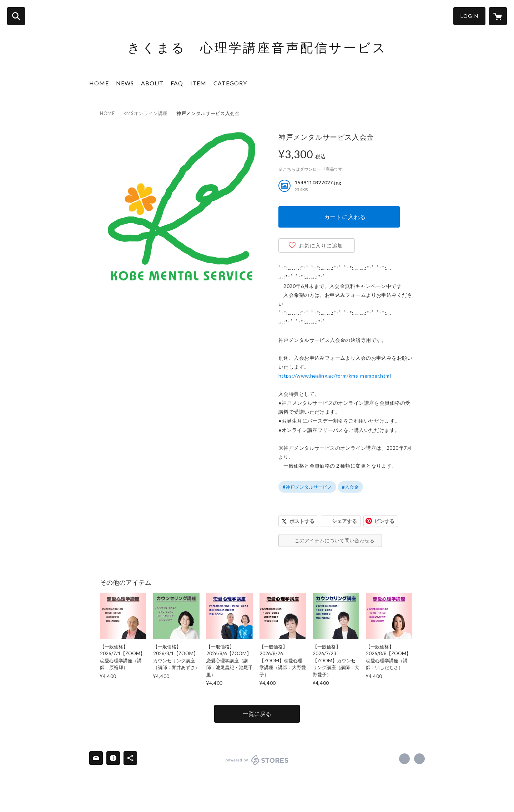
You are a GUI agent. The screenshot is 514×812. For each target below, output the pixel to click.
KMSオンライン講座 (146, 113)
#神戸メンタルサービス (307, 487)
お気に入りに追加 (321, 245)
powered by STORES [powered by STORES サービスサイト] (257, 760)
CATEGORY (230, 83)
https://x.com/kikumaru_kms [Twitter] (419, 759)
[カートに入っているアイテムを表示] (498, 16)
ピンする (384, 521)
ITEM (198, 83)
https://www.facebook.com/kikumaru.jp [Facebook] (404, 759)
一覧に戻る (257, 714)
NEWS (125, 83)
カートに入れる (345, 217)
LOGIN (469, 16)
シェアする (344, 521)
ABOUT (152, 83)
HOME (99, 83)
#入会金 (350, 487)
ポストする (302, 521)
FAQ (177, 83)
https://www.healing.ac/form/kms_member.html (335, 376)
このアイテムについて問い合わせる (334, 540)
